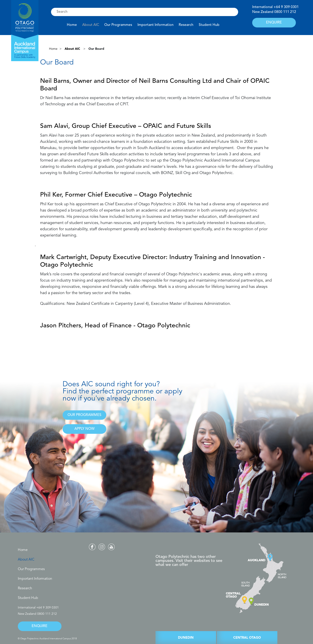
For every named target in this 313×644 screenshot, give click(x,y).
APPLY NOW (84, 429)
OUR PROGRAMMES (84, 415)
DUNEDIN (186, 638)
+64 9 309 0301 (286, 7)
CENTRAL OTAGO (247, 638)
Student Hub (209, 25)
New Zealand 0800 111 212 (37, 614)
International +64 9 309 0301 (38, 608)
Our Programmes (118, 25)
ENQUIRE (274, 23)
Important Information (155, 25)
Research (186, 25)
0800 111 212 (285, 12)
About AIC (91, 25)
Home (72, 25)
